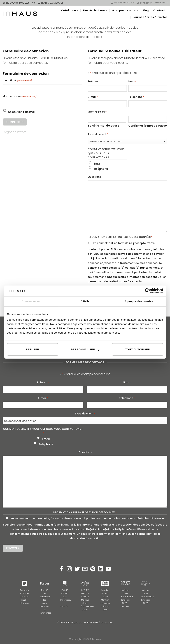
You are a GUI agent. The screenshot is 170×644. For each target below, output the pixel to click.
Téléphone (136, 97)
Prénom (94, 82)
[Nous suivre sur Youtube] (108, 569)
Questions (94, 177)
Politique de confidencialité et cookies (91, 622)
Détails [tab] (85, 301)
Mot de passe (19, 96)
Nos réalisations (95, 10)
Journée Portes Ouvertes (150, 17)
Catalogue (70, 10)
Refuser (33, 349)
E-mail (93, 97)
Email (97, 164)
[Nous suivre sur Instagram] (69, 569)
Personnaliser (85, 349)
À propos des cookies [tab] (139, 301)
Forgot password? (15, 132)
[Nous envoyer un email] (85, 569)
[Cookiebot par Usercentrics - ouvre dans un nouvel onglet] (147, 291)
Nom (132, 82)
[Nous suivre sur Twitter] (77, 569)
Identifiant (17, 81)
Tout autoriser (138, 349)
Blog (146, 10)
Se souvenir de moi (21, 112)
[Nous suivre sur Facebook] (62, 569)
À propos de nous (125, 10)
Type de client (98, 134)
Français (161, 3)
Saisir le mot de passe (104, 126)
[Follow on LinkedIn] (101, 569)
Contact (159, 10)
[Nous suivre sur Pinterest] (93, 569)
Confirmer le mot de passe (148, 126)
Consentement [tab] (31, 301)
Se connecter (144, 3)
